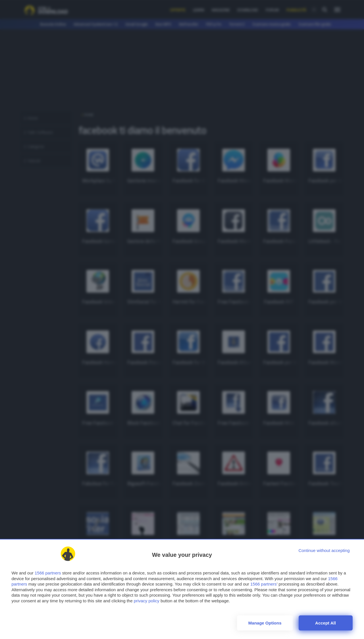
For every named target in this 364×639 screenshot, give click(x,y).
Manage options (265, 623)
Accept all (325, 623)
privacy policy (147, 601)
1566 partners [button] (48, 573)
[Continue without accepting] (324, 550)
